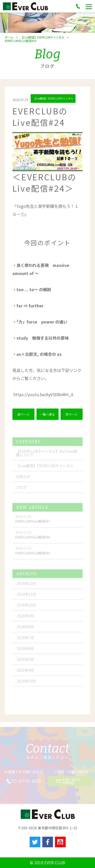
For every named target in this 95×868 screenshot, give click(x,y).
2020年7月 (25, 640)
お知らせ (23, 478)
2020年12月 (26, 585)
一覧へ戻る (47, 415)
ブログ (21, 489)
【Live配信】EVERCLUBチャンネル (42, 37)
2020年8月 (25, 629)
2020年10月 (26, 607)
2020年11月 (26, 596)
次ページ (71, 415)
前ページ (24, 415)
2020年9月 (25, 618)
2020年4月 (25, 672)
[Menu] (89, 6)
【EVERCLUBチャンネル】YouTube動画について (47, 455)
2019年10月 (26, 683)
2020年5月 (25, 661)
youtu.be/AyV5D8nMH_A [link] (43, 395)
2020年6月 (25, 650)
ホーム (9, 37)
